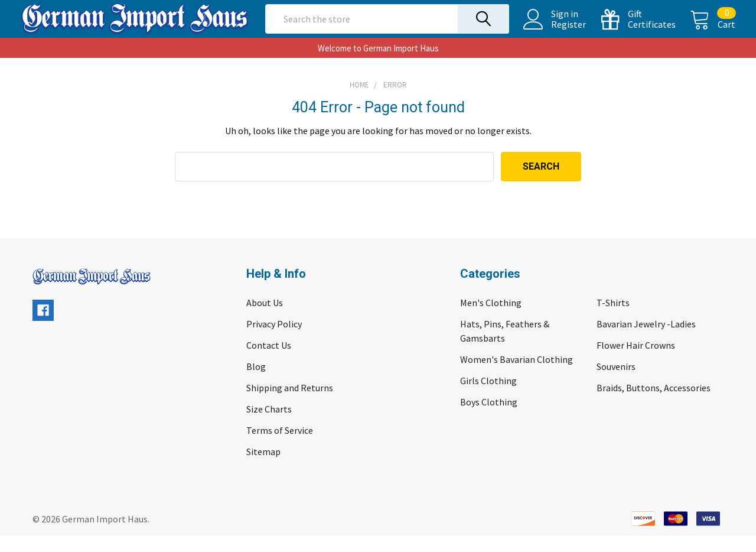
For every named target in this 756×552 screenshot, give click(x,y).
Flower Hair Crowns (636, 361)
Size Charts (269, 425)
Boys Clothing (489, 418)
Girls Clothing (488, 397)
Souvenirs (616, 382)
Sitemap (263, 467)
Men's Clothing (491, 319)
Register (557, 33)
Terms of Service (280, 446)
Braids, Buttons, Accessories (654, 404)
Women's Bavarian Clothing (517, 375)
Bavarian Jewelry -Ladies (646, 340)
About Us (265, 319)
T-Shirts (613, 319)
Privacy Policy (274, 340)
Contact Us (269, 361)
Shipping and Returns (290, 404)
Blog (256, 382)
